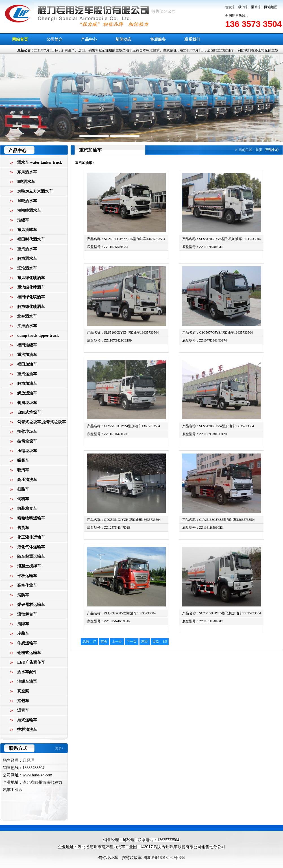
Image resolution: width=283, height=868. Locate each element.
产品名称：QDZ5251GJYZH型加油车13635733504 (124, 520)
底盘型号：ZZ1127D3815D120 (204, 434)
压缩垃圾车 (27, 451)
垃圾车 (230, 7)
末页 (145, 642)
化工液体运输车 (31, 537)
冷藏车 (23, 633)
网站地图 (271, 7)
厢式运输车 (27, 720)
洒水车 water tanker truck (40, 162)
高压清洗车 (27, 480)
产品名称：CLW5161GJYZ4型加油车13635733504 (124, 426)
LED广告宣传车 (31, 662)
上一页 (117, 642)
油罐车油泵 (27, 682)
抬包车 (23, 701)
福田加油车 (27, 364)
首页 (259, 150)
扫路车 (23, 489)
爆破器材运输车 (31, 605)
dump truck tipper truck (38, 335)
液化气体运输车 (31, 547)
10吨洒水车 (27, 201)
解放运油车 (27, 393)
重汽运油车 (27, 374)
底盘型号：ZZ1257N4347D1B (109, 528)
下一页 (132, 642)
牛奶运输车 (27, 643)
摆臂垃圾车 (27, 432)
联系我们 (192, 39)
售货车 (23, 528)
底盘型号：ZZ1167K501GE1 (108, 247)
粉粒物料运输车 (31, 518)
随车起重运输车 (31, 557)
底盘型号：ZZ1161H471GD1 (108, 434)
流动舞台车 (27, 614)
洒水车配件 (27, 672)
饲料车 (23, 499)
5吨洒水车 (26, 182)
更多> (59, 748)
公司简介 (55, 39)
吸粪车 (23, 460)
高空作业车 (27, 585)
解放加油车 (27, 384)
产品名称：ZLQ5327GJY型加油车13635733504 (121, 613)
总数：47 (89, 642)
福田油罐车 (27, 345)
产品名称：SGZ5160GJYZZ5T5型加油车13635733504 (126, 239)
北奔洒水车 (27, 316)
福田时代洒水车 (31, 239)
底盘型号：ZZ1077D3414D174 (204, 340)
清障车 (23, 624)
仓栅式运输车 (29, 653)
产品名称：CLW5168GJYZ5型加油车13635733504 (219, 520)
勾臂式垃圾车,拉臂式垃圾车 (42, 422)
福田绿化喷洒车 (31, 297)
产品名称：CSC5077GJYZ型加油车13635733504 (217, 332)
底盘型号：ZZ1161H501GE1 (203, 528)
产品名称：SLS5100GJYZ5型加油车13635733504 (123, 332)
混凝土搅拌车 (29, 566)
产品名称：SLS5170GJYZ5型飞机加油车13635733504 (221, 239)
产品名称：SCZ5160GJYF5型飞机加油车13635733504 (222, 613)
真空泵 (23, 691)
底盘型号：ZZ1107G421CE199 (109, 340)
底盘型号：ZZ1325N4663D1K (109, 621)
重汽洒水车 (27, 249)
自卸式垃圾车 (29, 412)
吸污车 (243, 7)
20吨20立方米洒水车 (35, 191)
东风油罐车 (27, 230)
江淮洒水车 (27, 268)
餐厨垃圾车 (27, 403)
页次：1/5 (160, 642)
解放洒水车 (27, 259)
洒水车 (256, 7)
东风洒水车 (27, 172)
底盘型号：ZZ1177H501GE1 (203, 247)
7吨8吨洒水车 (29, 210)
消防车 (23, 595)
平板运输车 (27, 576)
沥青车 (23, 710)
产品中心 (89, 39)
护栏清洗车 (27, 730)
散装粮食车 (27, 509)
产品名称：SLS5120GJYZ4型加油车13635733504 (218, 426)
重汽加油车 (27, 355)
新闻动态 (123, 39)
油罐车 (23, 220)
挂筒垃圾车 (27, 441)
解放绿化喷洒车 (31, 307)
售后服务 (158, 39)
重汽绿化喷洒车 (31, 287)
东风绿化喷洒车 (31, 278)
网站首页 (20, 39)
